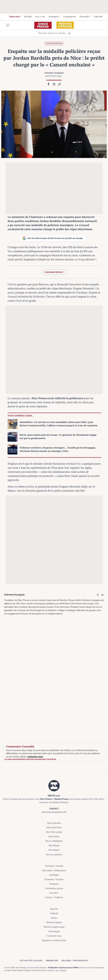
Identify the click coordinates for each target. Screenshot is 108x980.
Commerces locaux (54, 888)
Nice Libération (54, 823)
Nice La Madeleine (54, 841)
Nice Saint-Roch (54, 827)
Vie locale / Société (54, 866)
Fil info (28, 17)
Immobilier (54, 875)
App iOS (54, 909)
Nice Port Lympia (54, 832)
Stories (54, 918)
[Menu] (8, 27)
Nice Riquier (54, 845)
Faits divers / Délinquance (54, 870)
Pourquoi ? (54, 17)
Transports (54, 884)
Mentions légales (54, 922)
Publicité (54, 913)
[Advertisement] (54, 6)
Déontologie (54, 931)
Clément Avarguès (54, 73)
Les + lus (40, 17)
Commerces (70, 17)
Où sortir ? (85, 17)
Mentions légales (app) (54, 927)
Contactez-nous (54, 936)
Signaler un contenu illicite (54, 940)
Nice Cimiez (54, 836)
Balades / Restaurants (75, 960)
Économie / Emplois (54, 879)
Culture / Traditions (54, 897)
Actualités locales (54, 43)
